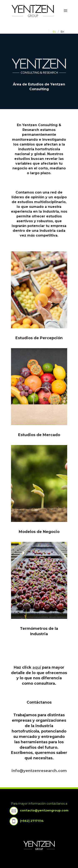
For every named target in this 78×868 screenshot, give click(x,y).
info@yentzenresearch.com (39, 771)
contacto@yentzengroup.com (44, 810)
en (62, 32)
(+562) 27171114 (32, 821)
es (54, 32)
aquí (37, 667)
